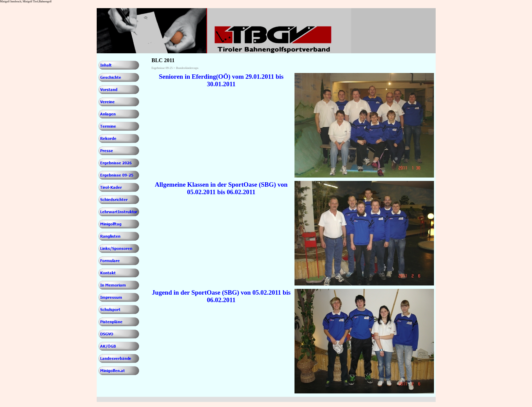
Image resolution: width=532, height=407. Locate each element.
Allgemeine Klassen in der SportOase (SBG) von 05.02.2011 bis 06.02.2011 (221, 188)
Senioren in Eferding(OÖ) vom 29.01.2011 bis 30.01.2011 (221, 80)
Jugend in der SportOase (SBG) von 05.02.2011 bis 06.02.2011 (221, 296)
